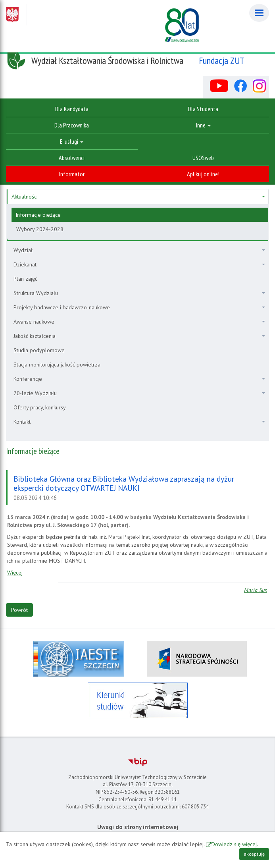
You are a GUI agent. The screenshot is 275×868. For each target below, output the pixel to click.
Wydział (139, 250)
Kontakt (139, 422)
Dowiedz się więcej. (235, 844)
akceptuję (254, 854)
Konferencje (139, 379)
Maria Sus (256, 590)
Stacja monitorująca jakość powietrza (57, 365)
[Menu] (259, 13)
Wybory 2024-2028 (40, 229)
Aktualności (138, 197)
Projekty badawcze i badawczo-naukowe (139, 307)
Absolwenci (72, 158)
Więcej (15, 573)
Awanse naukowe (139, 322)
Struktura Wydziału (139, 293)
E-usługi (72, 141)
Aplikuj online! (203, 174)
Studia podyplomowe (39, 350)
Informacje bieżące (38, 215)
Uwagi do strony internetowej (138, 827)
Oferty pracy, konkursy (40, 407)
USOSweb (203, 158)
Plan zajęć (25, 279)
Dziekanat (139, 264)
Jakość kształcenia (139, 336)
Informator (72, 174)
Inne (203, 125)
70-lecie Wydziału (139, 393)
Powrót (19, 610)
